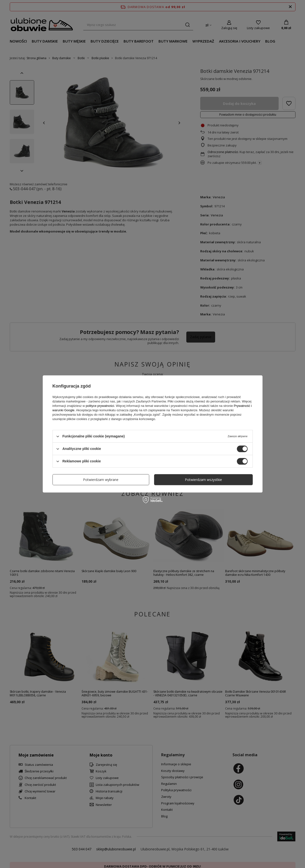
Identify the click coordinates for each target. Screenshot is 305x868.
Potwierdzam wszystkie (203, 480)
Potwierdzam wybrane (101, 480)
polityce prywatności (100, 406)
